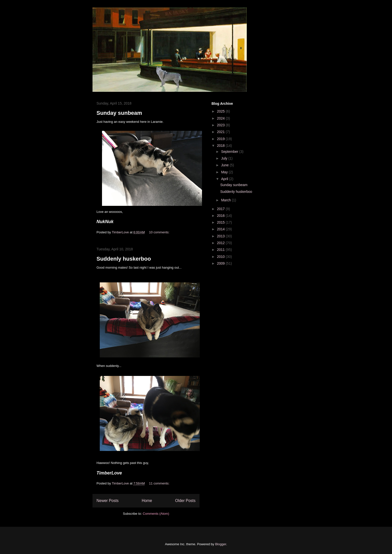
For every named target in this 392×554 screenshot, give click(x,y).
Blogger (220, 544)
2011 (221, 250)
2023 (221, 125)
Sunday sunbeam (119, 113)
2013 (221, 236)
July (225, 158)
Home (147, 501)
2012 (221, 243)
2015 (221, 222)
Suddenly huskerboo (124, 259)
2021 (221, 132)
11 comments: (160, 483)
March (226, 200)
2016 (221, 216)
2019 (221, 139)
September (230, 152)
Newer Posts (107, 501)
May (225, 172)
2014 (221, 229)
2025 (221, 111)
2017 (221, 209)
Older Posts (185, 501)
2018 (221, 146)
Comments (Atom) (156, 514)
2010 (221, 257)
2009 (221, 263)
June (225, 165)
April (225, 179)
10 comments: (160, 232)
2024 (221, 118)
